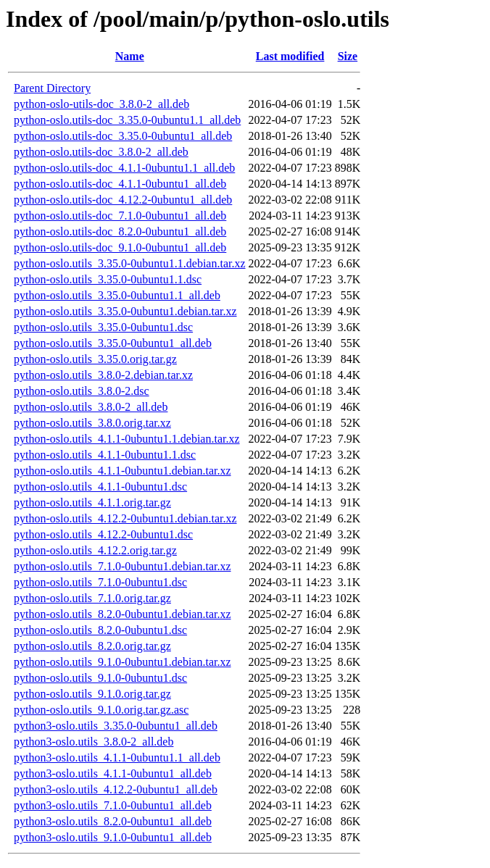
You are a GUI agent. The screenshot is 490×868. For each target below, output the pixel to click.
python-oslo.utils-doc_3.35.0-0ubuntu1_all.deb (123, 136)
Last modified (290, 56)
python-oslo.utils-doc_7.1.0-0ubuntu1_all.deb (120, 216)
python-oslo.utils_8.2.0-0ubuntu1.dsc (100, 630)
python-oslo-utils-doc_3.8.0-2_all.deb (101, 104)
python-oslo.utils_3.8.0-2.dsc (82, 391)
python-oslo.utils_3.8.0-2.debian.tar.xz (103, 375)
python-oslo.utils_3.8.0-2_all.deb (91, 407)
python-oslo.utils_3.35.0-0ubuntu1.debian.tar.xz (125, 311)
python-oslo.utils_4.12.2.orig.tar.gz (95, 550)
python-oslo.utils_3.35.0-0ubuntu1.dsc (103, 327)
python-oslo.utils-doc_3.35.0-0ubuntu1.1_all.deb (127, 120)
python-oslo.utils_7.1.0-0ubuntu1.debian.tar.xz (122, 566)
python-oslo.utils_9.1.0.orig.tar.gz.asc (101, 710)
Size (348, 56)
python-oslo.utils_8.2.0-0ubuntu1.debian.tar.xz (122, 614)
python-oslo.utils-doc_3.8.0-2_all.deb (101, 152)
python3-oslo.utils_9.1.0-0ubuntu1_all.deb (113, 837)
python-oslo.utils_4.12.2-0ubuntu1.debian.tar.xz (125, 518)
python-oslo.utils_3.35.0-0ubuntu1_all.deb (113, 343)
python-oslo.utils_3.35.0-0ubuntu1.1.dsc (108, 279)
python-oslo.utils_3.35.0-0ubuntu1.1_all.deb (117, 295)
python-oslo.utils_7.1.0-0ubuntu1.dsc (100, 582)
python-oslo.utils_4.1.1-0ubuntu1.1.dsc (105, 455)
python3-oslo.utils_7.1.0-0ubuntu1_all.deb (113, 805)
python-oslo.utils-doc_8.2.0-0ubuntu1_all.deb (120, 231)
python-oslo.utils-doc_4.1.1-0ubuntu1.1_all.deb (124, 168)
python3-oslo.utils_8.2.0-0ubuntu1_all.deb (113, 821)
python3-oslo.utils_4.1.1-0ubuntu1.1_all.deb (117, 758)
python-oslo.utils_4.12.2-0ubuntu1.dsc (103, 534)
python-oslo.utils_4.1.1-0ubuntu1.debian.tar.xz (122, 471)
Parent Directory (52, 88)
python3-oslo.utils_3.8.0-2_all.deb (94, 742)
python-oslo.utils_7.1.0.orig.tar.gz (92, 598)
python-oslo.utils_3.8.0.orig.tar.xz (92, 423)
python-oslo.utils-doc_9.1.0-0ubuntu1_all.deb (120, 247)
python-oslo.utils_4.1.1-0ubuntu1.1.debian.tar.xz (127, 439)
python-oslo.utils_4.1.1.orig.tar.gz (92, 502)
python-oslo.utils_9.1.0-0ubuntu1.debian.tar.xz (122, 662)
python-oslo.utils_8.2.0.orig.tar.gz (92, 646)
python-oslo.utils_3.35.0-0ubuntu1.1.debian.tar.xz (130, 263)
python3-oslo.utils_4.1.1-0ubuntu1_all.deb (113, 773)
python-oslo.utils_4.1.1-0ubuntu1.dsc (100, 487)
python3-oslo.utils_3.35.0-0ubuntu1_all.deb (116, 726)
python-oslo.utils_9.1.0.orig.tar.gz (92, 694)
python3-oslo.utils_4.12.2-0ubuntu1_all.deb (116, 789)
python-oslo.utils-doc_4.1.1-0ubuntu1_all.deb (120, 184)
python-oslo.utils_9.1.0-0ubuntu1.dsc (100, 678)
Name (130, 56)
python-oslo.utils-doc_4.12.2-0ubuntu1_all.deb (123, 200)
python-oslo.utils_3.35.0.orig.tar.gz (95, 359)
